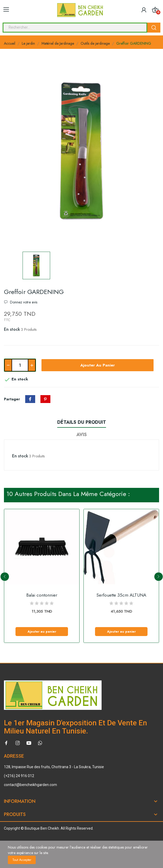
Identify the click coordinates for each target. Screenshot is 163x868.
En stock (12, 329)
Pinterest (45, 399)
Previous (5, 577)
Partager (30, 399)
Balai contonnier (42, 595)
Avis (82, 435)
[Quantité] (20, 365)
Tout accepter (22, 860)
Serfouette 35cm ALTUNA (121, 595)
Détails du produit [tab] (82, 422)
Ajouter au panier (98, 365)
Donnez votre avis (23, 302)
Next (159, 577)
